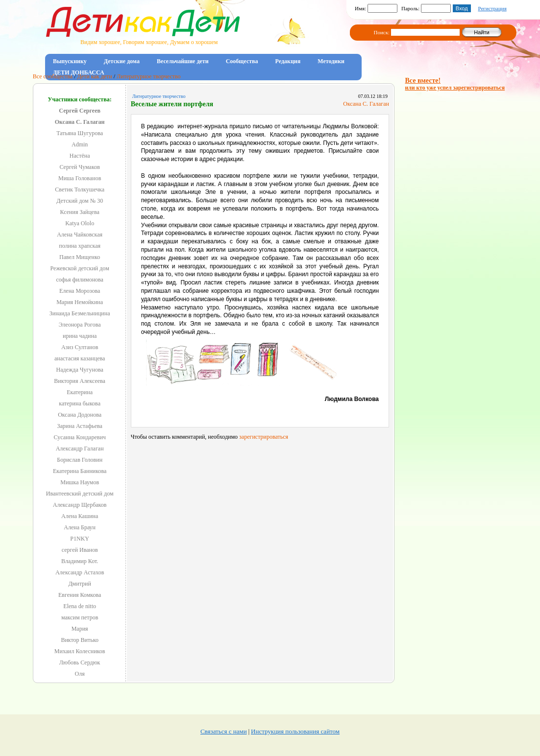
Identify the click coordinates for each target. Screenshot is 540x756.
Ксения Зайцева (80, 212)
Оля (80, 674)
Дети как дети (95, 76)
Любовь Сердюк (80, 662)
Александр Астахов (80, 572)
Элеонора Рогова (80, 325)
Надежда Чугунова (80, 370)
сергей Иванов (80, 550)
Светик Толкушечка (80, 189)
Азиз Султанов (80, 347)
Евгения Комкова (80, 595)
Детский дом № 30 (80, 201)
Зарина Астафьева (79, 426)
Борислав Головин (80, 460)
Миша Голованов (80, 178)
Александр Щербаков (80, 505)
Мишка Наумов (80, 482)
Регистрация (492, 8)
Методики (331, 61)
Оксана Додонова (80, 415)
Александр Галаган (80, 449)
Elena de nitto (80, 606)
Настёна (80, 156)
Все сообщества (53, 76)
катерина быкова (80, 403)
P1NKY (80, 539)
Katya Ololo (80, 223)
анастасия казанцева (80, 358)
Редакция (288, 61)
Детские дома (122, 61)
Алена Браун (80, 527)
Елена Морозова (80, 291)
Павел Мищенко (80, 257)
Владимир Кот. (80, 561)
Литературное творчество (148, 76)
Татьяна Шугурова (80, 133)
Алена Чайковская (80, 235)
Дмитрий (79, 584)
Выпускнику (70, 61)
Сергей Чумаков (79, 167)
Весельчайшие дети (183, 61)
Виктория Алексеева (80, 381)
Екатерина (80, 392)
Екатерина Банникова (80, 471)
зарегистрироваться (264, 437)
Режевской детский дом (80, 268)
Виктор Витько (80, 640)
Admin (80, 144)
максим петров (80, 617)
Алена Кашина (80, 516)
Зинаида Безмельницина (80, 313)
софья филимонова (80, 280)
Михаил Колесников (80, 651)
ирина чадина (80, 336)
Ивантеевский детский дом (80, 494)
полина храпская (80, 246)
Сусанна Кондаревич (79, 437)
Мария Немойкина (80, 302)
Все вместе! (455, 84)
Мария (80, 629)
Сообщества (242, 61)
